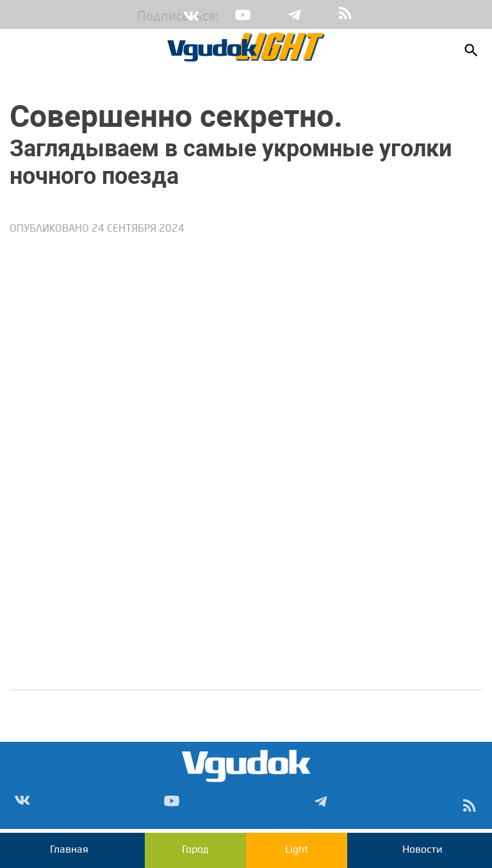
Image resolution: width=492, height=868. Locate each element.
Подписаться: (147, 17)
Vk (192, 15)
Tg (294, 15)
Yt (243, 15)
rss (345, 14)
